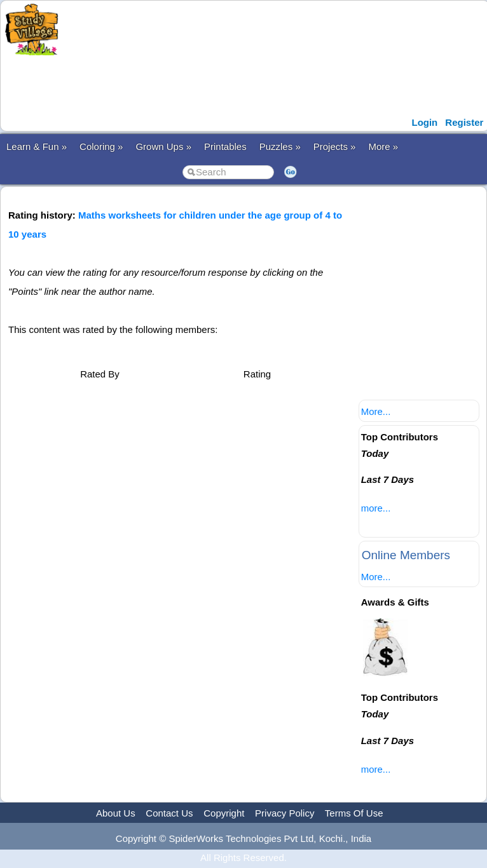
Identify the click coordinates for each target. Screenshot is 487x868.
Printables (225, 146)
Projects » (335, 146)
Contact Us (169, 813)
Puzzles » (280, 146)
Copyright (224, 813)
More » (383, 146)
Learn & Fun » (37, 146)
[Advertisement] (255, 85)
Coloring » (101, 146)
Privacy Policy (285, 813)
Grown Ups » (163, 146)
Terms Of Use (354, 813)
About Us (116, 813)
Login (424, 122)
